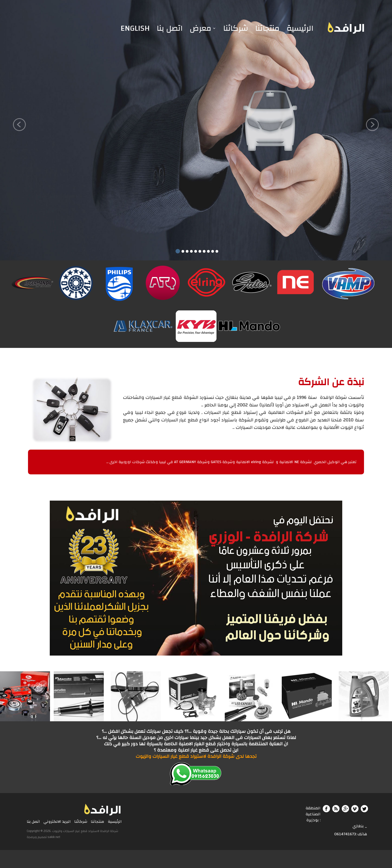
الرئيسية (300, 28)
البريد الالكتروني (57, 822)
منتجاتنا (267, 28)
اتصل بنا (170, 28)
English (135, 28)
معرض (200, 28)
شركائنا (236, 28)
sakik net (54, 837)
